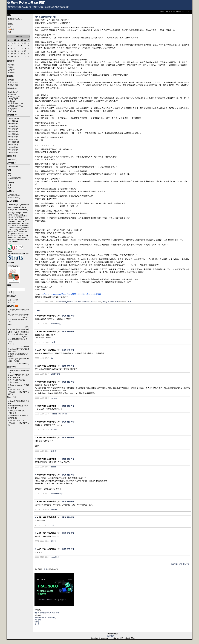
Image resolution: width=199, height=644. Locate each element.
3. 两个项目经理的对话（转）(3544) (16, 381)
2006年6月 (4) (13, 129)
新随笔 (10, 24)
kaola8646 (55, 557)
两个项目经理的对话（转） (46, 17)
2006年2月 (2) (13, 137)
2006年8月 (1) (13, 124)
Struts (10, 251)
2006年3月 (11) (14, 134)
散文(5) (10, 109)
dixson (54, 467)
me (9, 181)
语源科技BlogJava (15, 19)
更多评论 (71, 316)
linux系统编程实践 (15, 178)
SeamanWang (57, 494)
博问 (53, 613)
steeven (54, 509)
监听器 (54, 541)
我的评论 (11, 67)
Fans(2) (11, 159)
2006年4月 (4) (13, 131)
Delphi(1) (11, 92)
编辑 (112, 302)
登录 (45, 569)
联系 (9, 27)
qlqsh (53, 342)
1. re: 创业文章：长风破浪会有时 (18, 311)
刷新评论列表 (184, 564)
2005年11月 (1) (14, 145)
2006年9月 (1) (13, 121)
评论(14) (106, 302)
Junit (9, 244)
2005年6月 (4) (13, 150)
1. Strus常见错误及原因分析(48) (18, 402)
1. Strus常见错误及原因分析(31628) (18, 372)
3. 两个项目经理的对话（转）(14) (16, 412)
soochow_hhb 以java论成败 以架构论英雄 (76, 302)
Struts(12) (11, 99)
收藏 (117, 302)
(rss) (16, 92)
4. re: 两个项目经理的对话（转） (18, 340)
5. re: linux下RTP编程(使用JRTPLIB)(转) (18, 350)
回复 (64, 316)
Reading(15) (12, 97)
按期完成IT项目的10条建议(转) (45, 618)
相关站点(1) (12, 198)
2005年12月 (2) (14, 142)
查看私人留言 (13, 85)
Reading (11, 183)
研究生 (10, 111)
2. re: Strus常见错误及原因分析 (18, 321)
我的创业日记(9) (14, 106)
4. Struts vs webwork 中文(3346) (18, 386)
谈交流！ (38, 624)
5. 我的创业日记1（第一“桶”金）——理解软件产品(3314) (18, 392)
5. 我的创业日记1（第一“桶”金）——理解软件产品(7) (18, 423)
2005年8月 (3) (13, 147)
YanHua (54, 430)
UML (9, 101)
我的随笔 (11, 65)
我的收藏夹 (12, 195)
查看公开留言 (13, 82)
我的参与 (11, 70)
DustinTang (56, 374)
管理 (9, 32)
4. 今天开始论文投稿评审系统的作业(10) (18, 417)
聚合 (13, 29)
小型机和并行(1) (14, 103)
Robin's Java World (59, 414)
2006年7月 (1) (13, 126)
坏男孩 (54, 451)
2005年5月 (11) (14, 152)
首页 (9, 22)
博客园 (37, 613)
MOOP (10, 94)
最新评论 (11, 73)
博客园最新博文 (46, 613)
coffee (53, 525)
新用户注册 (175, 564)
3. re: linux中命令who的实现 (18, 329)
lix (52, 358)
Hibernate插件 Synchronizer (18, 205)
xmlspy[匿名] (56, 324)
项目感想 (38, 620)
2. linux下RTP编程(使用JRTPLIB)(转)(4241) (18, 376)
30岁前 (37, 622)
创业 (9, 185)
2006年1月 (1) (13, 139)
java (9, 176)
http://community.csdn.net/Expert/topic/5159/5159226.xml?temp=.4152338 (71, 294)
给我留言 (11, 80)
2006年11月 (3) (14, 118)
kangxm (54, 398)
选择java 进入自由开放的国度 (26, 3)
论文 (9, 188)
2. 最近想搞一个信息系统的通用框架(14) (18, 407)
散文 (129, 302)
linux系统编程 (13, 266)
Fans (10, 173)
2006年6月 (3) (13, 166)
